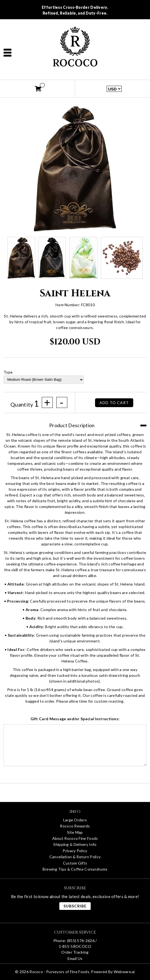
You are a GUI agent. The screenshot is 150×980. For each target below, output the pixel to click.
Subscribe (75, 906)
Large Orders (75, 820)
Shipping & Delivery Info (75, 844)
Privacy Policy (75, 851)
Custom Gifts (75, 863)
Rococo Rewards (75, 826)
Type (8, 372)
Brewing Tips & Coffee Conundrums (75, 869)
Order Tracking (75, 952)
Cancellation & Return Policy (75, 857)
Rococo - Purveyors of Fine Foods (59, 972)
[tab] (75, 423)
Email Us (75, 958)
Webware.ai (124, 972)
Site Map (75, 832)
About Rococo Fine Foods (75, 838)
